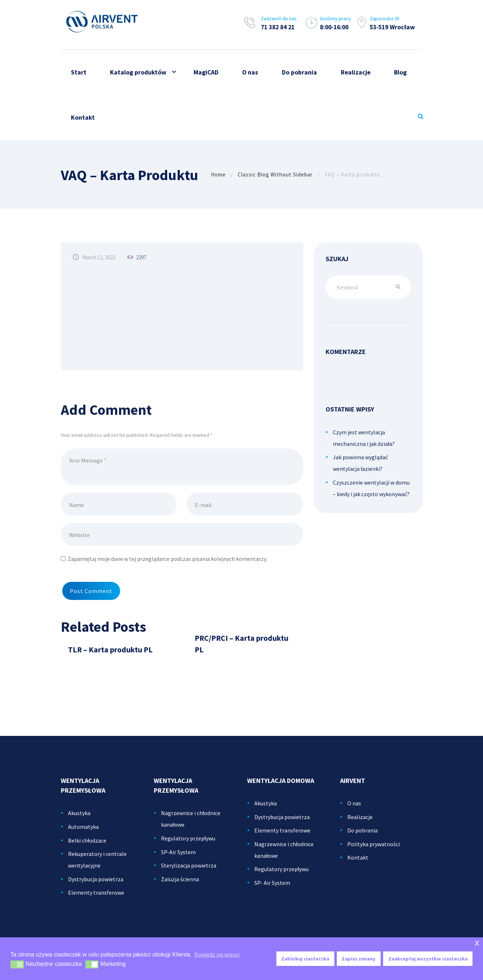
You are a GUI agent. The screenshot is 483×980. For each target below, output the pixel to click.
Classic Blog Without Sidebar (275, 174)
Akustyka (79, 818)
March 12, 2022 (99, 257)
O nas (354, 808)
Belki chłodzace (87, 845)
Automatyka (83, 832)
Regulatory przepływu (188, 843)
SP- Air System (272, 888)
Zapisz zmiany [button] (359, 959)
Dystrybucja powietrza (96, 884)
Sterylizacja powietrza (189, 870)
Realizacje (360, 822)
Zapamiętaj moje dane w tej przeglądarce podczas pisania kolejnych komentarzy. (167, 559)
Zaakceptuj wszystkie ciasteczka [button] (428, 959)
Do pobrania (363, 835)
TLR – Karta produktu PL (110, 655)
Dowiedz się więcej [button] (217, 954)
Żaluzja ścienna (180, 884)
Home (218, 174)
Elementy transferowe (96, 898)
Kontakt (358, 862)
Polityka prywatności (374, 849)
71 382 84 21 (278, 27)
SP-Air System (178, 857)
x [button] (477, 943)
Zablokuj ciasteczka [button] (305, 959)
